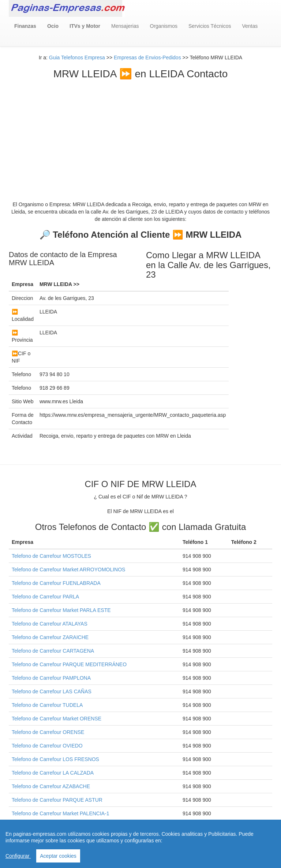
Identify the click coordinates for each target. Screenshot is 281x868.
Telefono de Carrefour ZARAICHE (50, 637)
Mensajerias (125, 26)
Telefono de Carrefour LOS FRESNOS (55, 759)
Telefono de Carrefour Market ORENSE (57, 719)
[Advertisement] (140, 135)
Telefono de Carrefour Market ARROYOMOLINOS (68, 570)
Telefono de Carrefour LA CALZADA (53, 773)
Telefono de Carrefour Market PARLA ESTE (61, 610)
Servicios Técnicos (210, 26)
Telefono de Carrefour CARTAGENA (53, 651)
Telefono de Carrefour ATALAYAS (50, 624)
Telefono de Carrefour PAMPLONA (51, 678)
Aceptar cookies (58, 856)
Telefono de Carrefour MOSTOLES (51, 556)
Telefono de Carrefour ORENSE (48, 732)
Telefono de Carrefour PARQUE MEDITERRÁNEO (69, 664)
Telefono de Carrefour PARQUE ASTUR (57, 800)
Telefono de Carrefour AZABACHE (51, 786)
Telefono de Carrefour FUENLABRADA (56, 583)
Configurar (18, 856)
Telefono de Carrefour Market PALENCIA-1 (61, 813)
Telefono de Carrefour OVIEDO (47, 746)
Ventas (250, 26)
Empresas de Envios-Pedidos (147, 58)
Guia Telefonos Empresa (77, 58)
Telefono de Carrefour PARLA (45, 597)
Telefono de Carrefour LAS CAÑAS (52, 691)
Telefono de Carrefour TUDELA (47, 705)
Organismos (164, 26)
